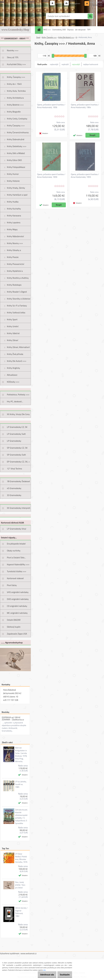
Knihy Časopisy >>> (16, 125)
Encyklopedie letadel (16, 544)
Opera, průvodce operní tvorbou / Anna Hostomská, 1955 (85, 176)
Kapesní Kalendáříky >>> (18, 564)
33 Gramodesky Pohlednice (14, 496)
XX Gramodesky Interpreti (19, 508)
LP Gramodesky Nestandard (14, 442)
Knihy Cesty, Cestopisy (17, 119)
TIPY (89, 30)
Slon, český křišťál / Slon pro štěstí (20, 885)
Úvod (38, 37)
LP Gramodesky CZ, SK (17, 427)
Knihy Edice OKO (14, 160)
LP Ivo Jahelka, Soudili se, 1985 (21, 784)
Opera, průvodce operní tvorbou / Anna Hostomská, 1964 (85, 106)
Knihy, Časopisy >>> (16, 77)
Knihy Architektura (15, 98)
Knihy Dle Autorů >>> (17, 361)
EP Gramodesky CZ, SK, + (18, 462)
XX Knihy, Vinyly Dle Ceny (18, 414)
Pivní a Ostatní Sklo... (16, 557)
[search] (90, 16)
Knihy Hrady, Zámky (16, 188)
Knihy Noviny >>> (15, 243)
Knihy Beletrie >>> (15, 105)
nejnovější (76, 64)
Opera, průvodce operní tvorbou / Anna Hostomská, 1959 (51, 176)
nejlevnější (54, 64)
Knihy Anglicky (13, 368)
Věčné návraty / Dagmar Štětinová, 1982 (21, 912)
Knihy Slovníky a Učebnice (19, 299)
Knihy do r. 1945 (14, 84)
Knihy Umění (13, 326)
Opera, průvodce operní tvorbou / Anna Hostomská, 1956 (51, 106)
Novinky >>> (13, 50)
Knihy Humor (13, 174)
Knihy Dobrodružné (16, 139)
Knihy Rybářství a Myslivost (15, 272)
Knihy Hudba (13, 202)
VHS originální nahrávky (18, 592)
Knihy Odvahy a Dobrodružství (14, 251)
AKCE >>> (47, 30)
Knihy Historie (13, 181)
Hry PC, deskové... (15, 401)
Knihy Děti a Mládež (16, 153)
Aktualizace (12, 375)
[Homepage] (39, 30)
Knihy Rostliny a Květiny (18, 278)
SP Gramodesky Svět (16, 455)
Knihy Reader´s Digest (17, 292)
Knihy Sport (12, 319)
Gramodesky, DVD (59, 30)
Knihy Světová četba (16, 312)
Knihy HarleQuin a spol (17, 195)
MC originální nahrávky (17, 613)
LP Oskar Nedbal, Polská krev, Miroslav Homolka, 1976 (21, 858)
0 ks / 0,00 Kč (96, 2)
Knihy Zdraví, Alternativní (18, 347)
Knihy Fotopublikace (16, 167)
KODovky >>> (13, 382)
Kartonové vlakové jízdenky (15, 579)
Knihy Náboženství (15, 236)
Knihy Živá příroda (15, 354)
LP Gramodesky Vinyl (17, 529)
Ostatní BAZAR (14, 620)
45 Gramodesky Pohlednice (14, 489)
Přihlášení (56, 3)
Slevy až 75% (13, 57)
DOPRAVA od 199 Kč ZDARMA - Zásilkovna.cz (13, 718)
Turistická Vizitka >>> (17, 571)
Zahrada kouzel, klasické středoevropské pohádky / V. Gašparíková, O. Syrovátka (21, 816)
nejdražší (65, 64)
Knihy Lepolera (14, 222)
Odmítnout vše (44, 975)
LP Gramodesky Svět (16, 434)
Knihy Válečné (13, 333)
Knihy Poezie (13, 257)
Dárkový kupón (14, 627)
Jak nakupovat (80, 30)
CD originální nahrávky (17, 606)
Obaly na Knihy (14, 551)
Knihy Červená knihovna (18, 132)
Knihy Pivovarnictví (16, 264)
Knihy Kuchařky (14, 209)
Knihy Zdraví (12, 340)
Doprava (70, 30)
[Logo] (19, 16)
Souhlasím (64, 975)
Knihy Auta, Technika (16, 91)
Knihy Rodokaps (14, 285)
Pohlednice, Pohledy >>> (18, 395)
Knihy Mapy (12, 229)
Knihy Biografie (14, 112)
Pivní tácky (12, 585)
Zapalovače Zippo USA (17, 634)
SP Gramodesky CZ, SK (17, 448)
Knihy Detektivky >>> (17, 146)
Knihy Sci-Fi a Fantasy (17, 306)
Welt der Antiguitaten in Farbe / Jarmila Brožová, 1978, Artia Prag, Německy (21, 755)
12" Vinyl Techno (14, 469)
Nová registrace (74, 3)
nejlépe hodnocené (91, 64)
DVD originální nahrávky (18, 599)
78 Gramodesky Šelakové (18, 481)
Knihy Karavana (14, 216)
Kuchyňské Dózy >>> (16, 64)
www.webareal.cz (29, 953)
